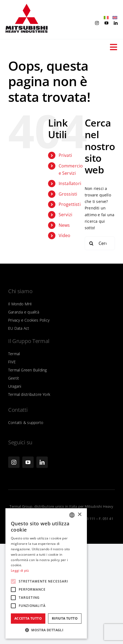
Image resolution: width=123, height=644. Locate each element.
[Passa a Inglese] (113, 18)
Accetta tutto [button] (28, 618)
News (64, 225)
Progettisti (70, 204)
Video (65, 235)
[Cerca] (92, 243)
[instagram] (97, 23)
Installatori (70, 183)
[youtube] (106, 23)
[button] (46, 630)
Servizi (65, 215)
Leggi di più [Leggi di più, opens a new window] (20, 570)
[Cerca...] (100, 243)
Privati (65, 155)
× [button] (79, 515)
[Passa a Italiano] (105, 18)
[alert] (46, 573)
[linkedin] (116, 23)
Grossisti (68, 194)
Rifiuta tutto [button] (65, 618)
